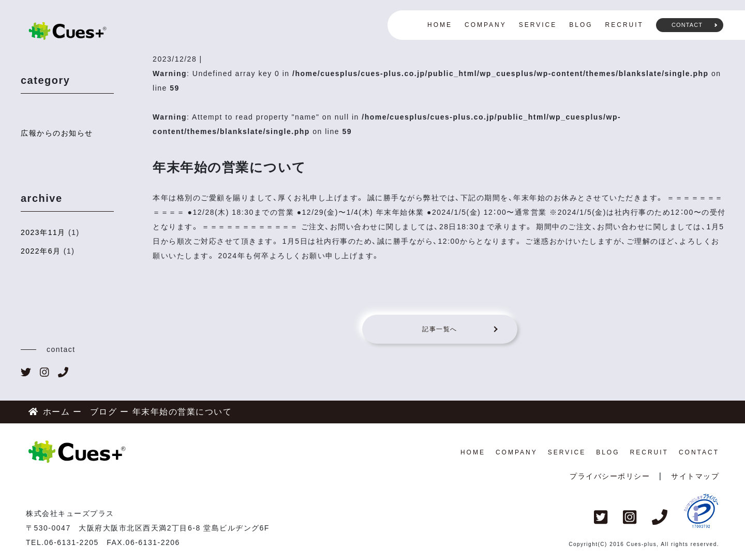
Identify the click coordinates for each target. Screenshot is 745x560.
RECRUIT (624, 25)
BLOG (581, 25)
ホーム (54, 412)
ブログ (101, 412)
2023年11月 (43, 232)
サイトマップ (695, 476)
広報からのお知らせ (57, 133)
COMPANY (486, 25)
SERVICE (538, 25)
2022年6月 (41, 251)
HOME (440, 25)
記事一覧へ (440, 329)
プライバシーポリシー (610, 476)
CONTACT (687, 25)
